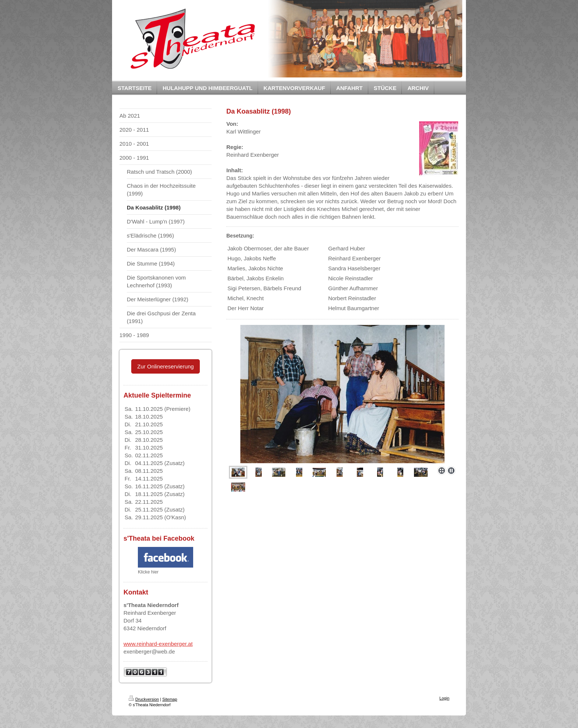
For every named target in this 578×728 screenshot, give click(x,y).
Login (444, 698)
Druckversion (144, 699)
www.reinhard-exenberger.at (158, 644)
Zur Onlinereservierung (165, 366)
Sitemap (170, 699)
